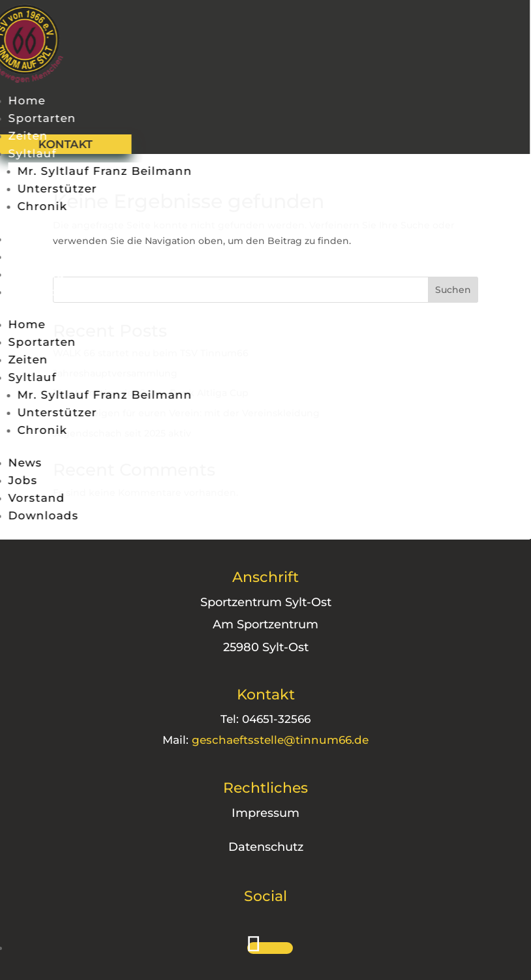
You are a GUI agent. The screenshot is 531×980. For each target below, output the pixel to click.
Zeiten (24, 136)
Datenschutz (248, 847)
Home (23, 100)
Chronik (38, 206)
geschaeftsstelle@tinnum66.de (263, 740)
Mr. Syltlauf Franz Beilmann (100, 171)
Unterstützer (53, 189)
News (21, 239)
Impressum (248, 813)
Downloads (39, 292)
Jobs (19, 256)
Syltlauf (28, 153)
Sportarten (38, 118)
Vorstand (32, 274)
